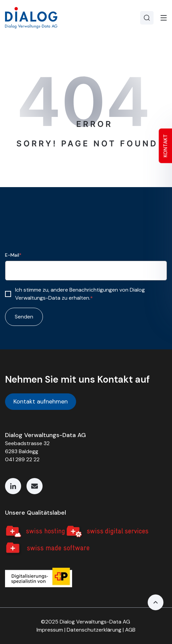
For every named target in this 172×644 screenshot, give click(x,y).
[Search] (147, 18)
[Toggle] (164, 18)
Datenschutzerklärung (94, 630)
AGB (130, 630)
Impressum (50, 630)
